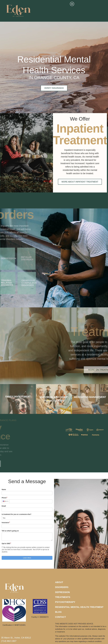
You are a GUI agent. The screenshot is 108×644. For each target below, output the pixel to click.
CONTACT (61, 617)
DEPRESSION (62, 592)
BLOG (58, 612)
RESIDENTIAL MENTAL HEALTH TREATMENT (79, 607)
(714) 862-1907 (9, 641)
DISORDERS (62, 587)
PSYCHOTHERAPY (65, 602)
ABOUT (59, 582)
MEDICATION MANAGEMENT (90, 397)
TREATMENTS (63, 597)
